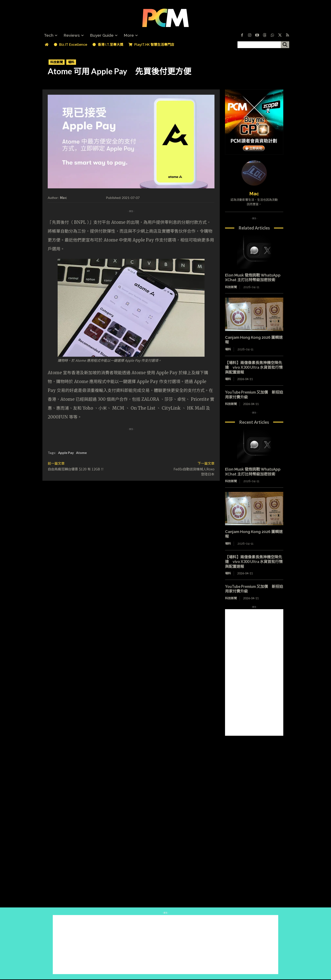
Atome (81, 453)
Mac (63, 197)
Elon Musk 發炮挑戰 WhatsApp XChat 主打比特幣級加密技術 (253, 278)
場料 (71, 62)
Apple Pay (66, 453)
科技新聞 (57, 62)
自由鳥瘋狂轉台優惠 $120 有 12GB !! (76, 469)
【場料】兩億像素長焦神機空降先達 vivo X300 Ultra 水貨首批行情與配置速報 (254, 367)
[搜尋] (285, 45)
